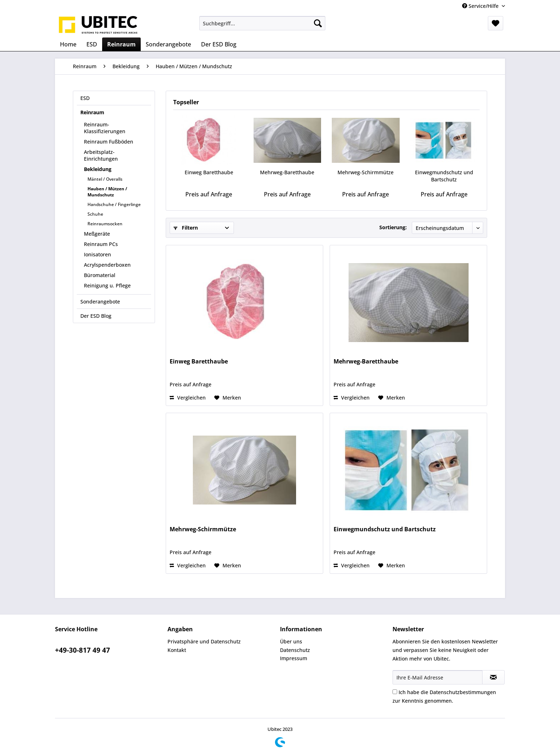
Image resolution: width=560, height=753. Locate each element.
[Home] (68, 44)
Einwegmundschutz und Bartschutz (444, 176)
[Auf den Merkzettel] (228, 398)
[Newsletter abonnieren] (493, 677)
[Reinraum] (121, 44)
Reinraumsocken (105, 224)
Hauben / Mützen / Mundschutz (107, 192)
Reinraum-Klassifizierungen (105, 128)
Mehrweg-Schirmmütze (366, 172)
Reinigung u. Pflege (107, 285)
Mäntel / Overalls (105, 179)
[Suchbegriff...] (262, 23)
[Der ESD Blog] (219, 44)
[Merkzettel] (496, 23)
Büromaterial (100, 275)
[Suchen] (318, 23)
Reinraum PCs (101, 244)
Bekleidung (98, 169)
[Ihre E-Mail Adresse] (437, 677)
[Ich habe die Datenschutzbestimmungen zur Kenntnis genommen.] (395, 692)
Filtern (186, 228)
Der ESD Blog (96, 316)
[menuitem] (262, 23)
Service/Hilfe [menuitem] (481, 6)
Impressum (294, 658)
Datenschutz (295, 650)
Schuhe (95, 214)
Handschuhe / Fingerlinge (114, 204)
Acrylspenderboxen (107, 265)
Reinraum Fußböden (109, 142)
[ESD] (92, 44)
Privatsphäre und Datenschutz (204, 641)
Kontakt (177, 650)
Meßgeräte (97, 234)
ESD (85, 98)
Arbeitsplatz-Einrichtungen (101, 155)
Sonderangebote (100, 302)
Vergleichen (188, 398)
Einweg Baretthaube (209, 172)
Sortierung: (393, 227)
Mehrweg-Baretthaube (287, 172)
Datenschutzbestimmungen (463, 692)
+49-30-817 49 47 (82, 650)
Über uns (291, 641)
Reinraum (92, 112)
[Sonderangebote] (168, 44)
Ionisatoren (97, 254)
